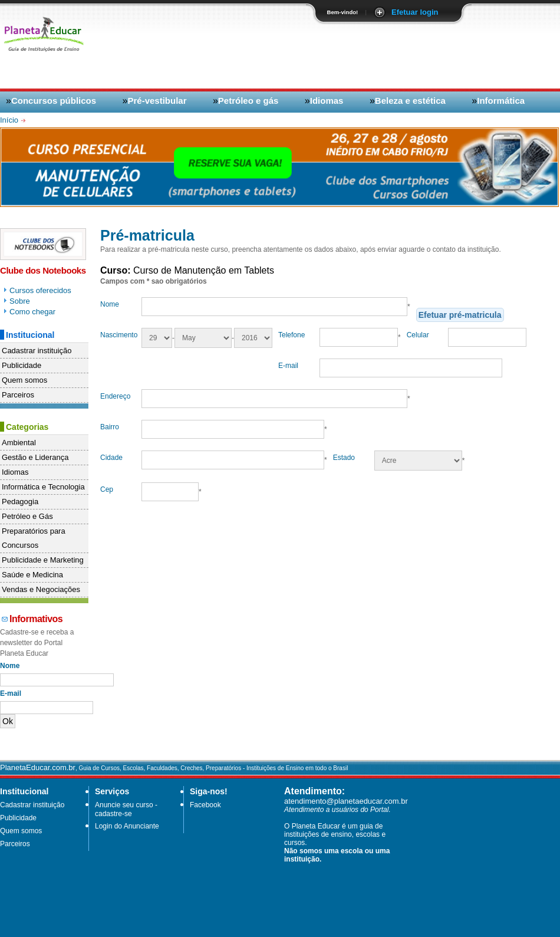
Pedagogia (20, 502)
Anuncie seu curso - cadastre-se (126, 809)
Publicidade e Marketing (43, 560)
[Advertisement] (476, 110)
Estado (344, 458)
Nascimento (119, 335)
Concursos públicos (54, 101)
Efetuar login (415, 12)
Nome (110, 304)
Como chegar (32, 312)
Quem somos (24, 380)
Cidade (111, 458)
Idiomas (327, 101)
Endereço (115, 396)
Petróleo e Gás (27, 516)
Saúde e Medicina (32, 575)
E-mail (288, 366)
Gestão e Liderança (35, 457)
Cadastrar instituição (37, 351)
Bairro (110, 427)
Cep (107, 489)
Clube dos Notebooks (43, 270)
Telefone (291, 335)
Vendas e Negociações (41, 589)
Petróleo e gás (248, 101)
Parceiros (18, 395)
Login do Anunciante (127, 826)
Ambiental (19, 443)
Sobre (20, 301)
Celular (418, 335)
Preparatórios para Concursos (34, 538)
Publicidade (22, 365)
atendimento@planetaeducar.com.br (346, 801)
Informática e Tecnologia (43, 487)
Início (10, 120)
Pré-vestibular (157, 101)
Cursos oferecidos (40, 290)
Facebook (205, 805)
